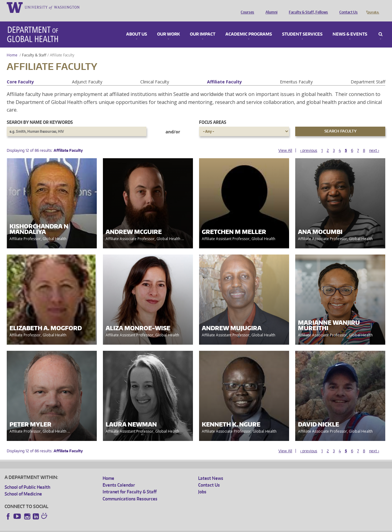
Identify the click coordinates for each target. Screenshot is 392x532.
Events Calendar (119, 476)
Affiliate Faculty (224, 73)
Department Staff (368, 73)
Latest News (211, 470)
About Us (137, 26)
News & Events (350, 26)
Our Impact (203, 26)
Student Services (302, 26)
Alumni (270, 7)
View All (285, 142)
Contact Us (347, 7)
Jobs (202, 483)
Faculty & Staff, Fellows (307, 7)
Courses (246, 7)
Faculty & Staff (34, 46)
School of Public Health (27, 478)
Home (12, 46)
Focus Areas (213, 114)
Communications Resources (130, 490)
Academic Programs (249, 26)
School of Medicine (23, 485)
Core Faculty (20, 73)
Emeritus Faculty (296, 73)
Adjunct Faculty (87, 73)
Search (381, 26)
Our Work (168, 26)
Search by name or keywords (40, 114)
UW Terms (111, 527)
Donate (372, 7)
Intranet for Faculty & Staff (130, 483)
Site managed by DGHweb (147, 527)
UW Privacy (86, 527)
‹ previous (309, 142)
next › (374, 142)
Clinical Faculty (155, 73)
